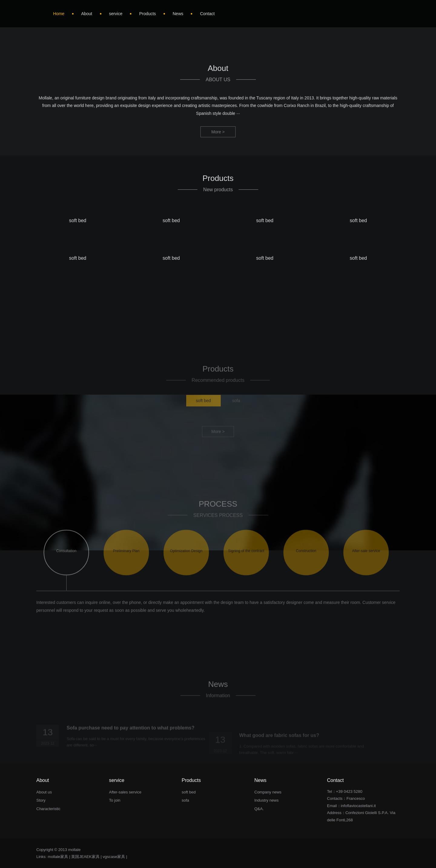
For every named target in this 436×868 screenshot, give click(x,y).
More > (218, 132)
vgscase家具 (114, 857)
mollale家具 (58, 857)
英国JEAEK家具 (85, 857)
